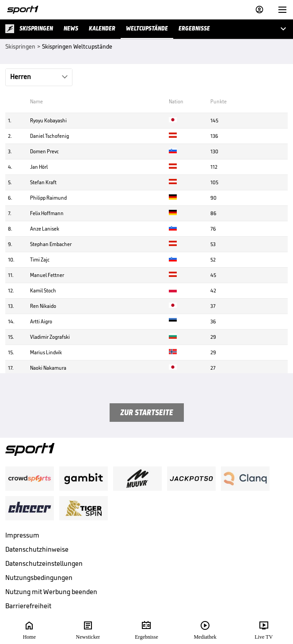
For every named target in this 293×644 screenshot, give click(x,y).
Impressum (22, 535)
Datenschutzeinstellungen (44, 563)
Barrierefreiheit (28, 606)
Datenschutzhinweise (37, 549)
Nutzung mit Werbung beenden (51, 592)
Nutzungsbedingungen (39, 578)
